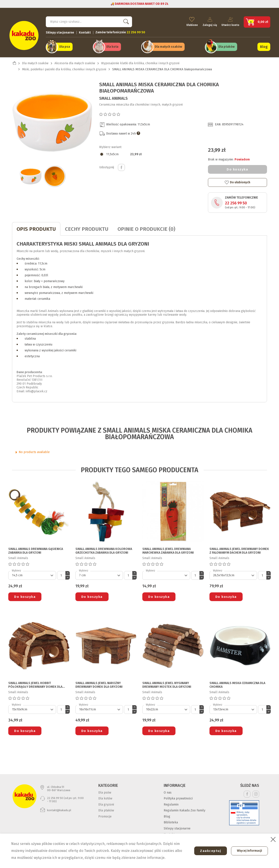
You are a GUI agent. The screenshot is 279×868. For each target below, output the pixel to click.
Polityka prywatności (178, 797)
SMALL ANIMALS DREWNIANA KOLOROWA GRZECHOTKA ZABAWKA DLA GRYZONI (104, 550)
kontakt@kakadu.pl (59, 809)
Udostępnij (121, 166)
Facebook (247, 793)
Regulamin (171, 803)
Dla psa (65, 46)
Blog (264, 46)
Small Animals (113, 97)
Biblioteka (171, 821)
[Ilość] (61, 574)
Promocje (105, 815)
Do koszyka (237, 168)
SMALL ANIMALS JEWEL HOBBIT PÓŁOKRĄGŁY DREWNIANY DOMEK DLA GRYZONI (35, 684)
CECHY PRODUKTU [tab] (87, 228)
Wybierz (16, 570)
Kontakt (85, 32)
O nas (168, 791)
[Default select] (32, 574)
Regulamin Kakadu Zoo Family (185, 809)
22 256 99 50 (236, 202)
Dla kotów (105, 797)
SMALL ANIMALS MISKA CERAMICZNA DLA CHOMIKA (237, 684)
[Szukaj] (89, 21)
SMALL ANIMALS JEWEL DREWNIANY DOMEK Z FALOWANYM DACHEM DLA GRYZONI (239, 550)
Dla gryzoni (106, 803)
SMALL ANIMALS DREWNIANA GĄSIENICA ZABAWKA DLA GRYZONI (36, 550)
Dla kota (112, 46)
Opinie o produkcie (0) (146, 228)
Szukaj (125, 21)
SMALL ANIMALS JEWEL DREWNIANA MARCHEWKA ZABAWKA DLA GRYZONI (168, 550)
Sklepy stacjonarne (60, 32)
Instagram (256, 793)
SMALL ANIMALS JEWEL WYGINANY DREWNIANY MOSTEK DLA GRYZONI (167, 684)
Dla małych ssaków (168, 46)
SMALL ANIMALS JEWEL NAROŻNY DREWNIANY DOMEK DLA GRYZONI (99, 684)
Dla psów (105, 791)
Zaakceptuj (209, 851)
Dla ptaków (226, 46)
